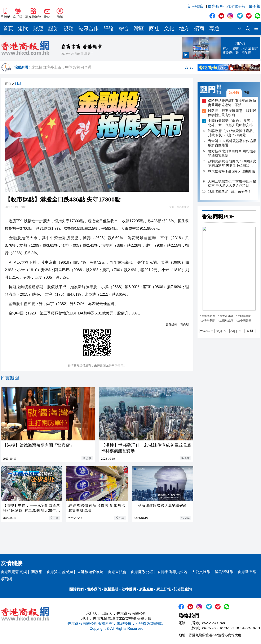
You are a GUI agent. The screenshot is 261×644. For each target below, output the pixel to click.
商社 (154, 28)
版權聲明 (111, 589)
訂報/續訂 (197, 6)
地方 (184, 28)
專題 (214, 28)
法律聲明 (129, 589)
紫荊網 (6, 579)
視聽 (68, 28)
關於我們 (76, 589)
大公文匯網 (201, 572)
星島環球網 (224, 572)
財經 (38, 28)
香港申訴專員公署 (172, 572)
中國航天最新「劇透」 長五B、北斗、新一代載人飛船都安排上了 (232, 123)
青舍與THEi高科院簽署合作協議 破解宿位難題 (232, 143)
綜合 (124, 28)
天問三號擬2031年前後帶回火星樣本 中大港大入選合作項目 (232, 183)
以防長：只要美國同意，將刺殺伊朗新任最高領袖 (232, 113)
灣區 (139, 28)
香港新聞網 (247, 572)
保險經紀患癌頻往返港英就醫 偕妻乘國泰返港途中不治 (232, 103)
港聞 (23, 28)
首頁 (8, 28)
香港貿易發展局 (60, 572)
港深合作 (89, 28)
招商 (199, 28)
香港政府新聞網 (14, 572)
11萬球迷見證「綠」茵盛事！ (230, 191)
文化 (169, 28)
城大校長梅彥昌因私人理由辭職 (231, 171)
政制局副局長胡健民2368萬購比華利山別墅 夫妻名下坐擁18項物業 (232, 164)
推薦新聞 (10, 378)
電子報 (254, 6)
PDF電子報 (236, 6)
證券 (53, 28)
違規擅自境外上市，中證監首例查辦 (112, 67)
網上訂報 (164, 589)
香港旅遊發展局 (90, 572)
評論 (109, 28)
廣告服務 (216, 6)
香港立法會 (117, 572)
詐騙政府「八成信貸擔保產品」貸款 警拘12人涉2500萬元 (232, 133)
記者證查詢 (183, 589)
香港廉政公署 (142, 572)
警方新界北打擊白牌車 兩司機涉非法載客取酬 (232, 153)
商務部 (37, 572)
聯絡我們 (94, 589)
